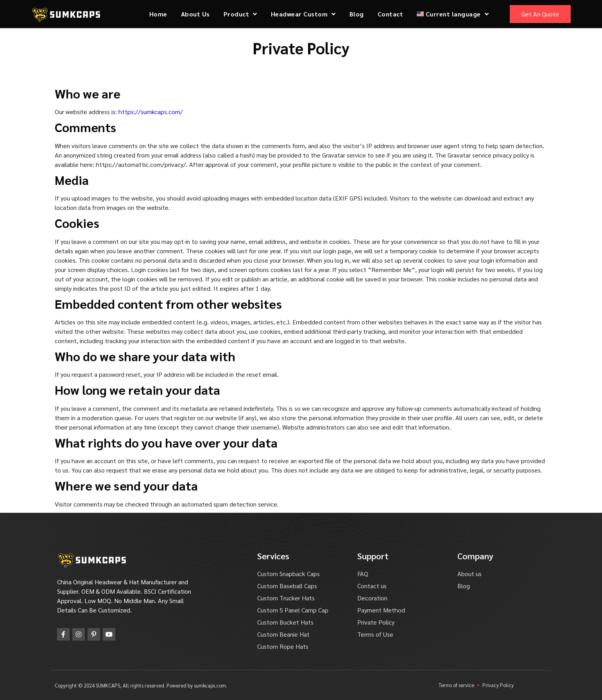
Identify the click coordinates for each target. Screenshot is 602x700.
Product (240, 14)
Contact (391, 14)
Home (158, 14)
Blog (357, 14)
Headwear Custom (303, 14)
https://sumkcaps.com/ (151, 112)
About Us (195, 14)
